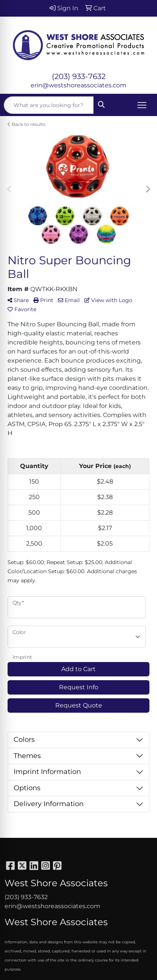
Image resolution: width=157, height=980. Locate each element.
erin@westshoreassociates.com (78, 85)
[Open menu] (142, 105)
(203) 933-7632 (79, 76)
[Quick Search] (49, 105)
